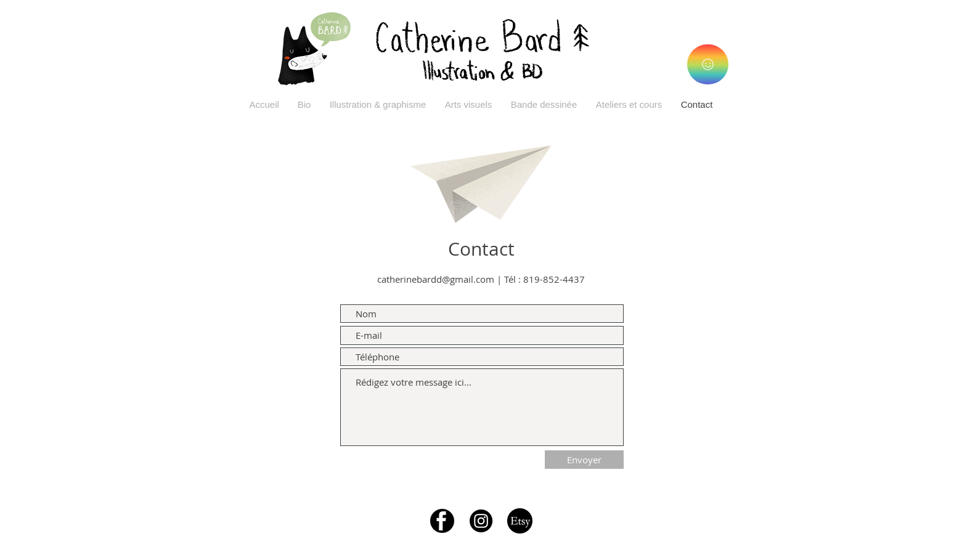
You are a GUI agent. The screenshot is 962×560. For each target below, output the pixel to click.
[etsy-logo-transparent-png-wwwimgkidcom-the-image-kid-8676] (520, 521)
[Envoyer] (584, 460)
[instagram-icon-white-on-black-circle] (481, 521)
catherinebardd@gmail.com (436, 279)
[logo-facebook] (442, 521)
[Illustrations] (708, 64)
